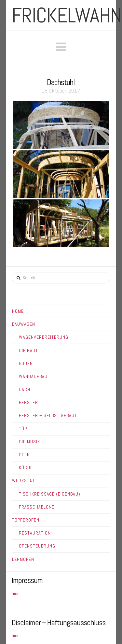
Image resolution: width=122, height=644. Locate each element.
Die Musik (29, 442)
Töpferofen (26, 520)
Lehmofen (23, 559)
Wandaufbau (33, 376)
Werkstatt (25, 481)
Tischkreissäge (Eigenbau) (50, 494)
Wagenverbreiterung (44, 337)
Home (18, 311)
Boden (26, 363)
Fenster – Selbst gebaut (48, 415)
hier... (17, 593)
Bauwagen (24, 324)
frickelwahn (67, 15)
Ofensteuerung (37, 546)
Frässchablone (37, 507)
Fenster (28, 402)
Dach (25, 389)
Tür (23, 429)
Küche (26, 468)
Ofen (24, 455)
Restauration (35, 533)
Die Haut (28, 350)
